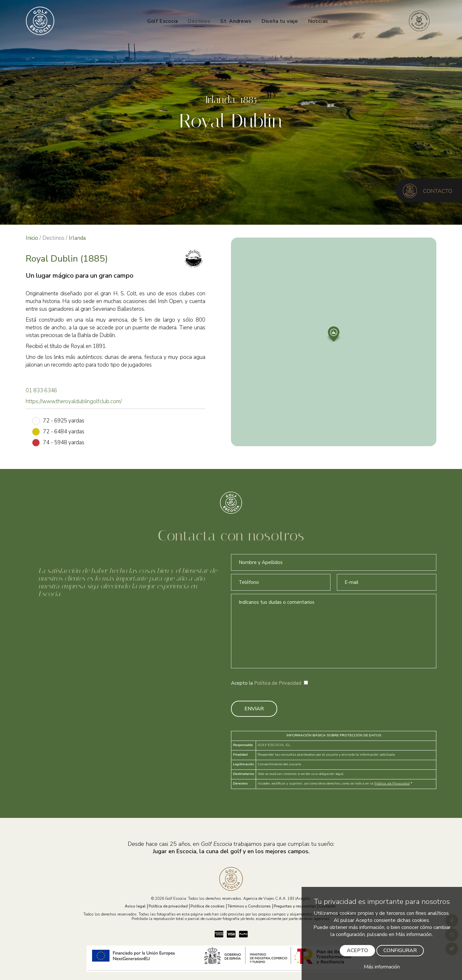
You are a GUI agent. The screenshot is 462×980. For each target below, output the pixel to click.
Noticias (318, 21)
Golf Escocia (163, 21)
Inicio (32, 238)
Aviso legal (135, 906)
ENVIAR (254, 709)
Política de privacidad (168, 906)
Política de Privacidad (278, 683)
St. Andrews (236, 21)
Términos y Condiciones (249, 906)
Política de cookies (208, 906)
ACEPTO (357, 950)
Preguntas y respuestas (295, 906)
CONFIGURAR (400, 950)
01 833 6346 (41, 390)
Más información (382, 967)
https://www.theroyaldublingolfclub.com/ (74, 401)
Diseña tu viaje (280, 21)
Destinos (199, 21)
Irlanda (77, 238)
